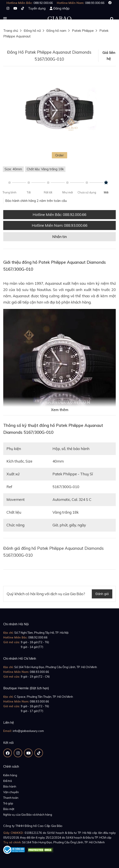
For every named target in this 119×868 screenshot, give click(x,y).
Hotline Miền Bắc (59, 215)
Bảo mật (9, 809)
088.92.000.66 (38, 637)
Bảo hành (10, 786)
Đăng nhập (61, 8)
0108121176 (33, 833)
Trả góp (8, 803)
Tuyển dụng (37, 8)
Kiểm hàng (10, 775)
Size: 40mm (13, 169)
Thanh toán (11, 798)
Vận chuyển (11, 792)
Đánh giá (102, 594)
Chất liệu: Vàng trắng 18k (45, 169)
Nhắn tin (59, 237)
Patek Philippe (83, 31)
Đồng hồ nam (56, 31)
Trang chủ (11, 31)
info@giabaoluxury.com (28, 731)
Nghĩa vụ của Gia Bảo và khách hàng (28, 815)
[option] (59, 110)
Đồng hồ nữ (32, 31)
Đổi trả (8, 781)
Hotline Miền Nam (60, 225)
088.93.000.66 (39, 672)
